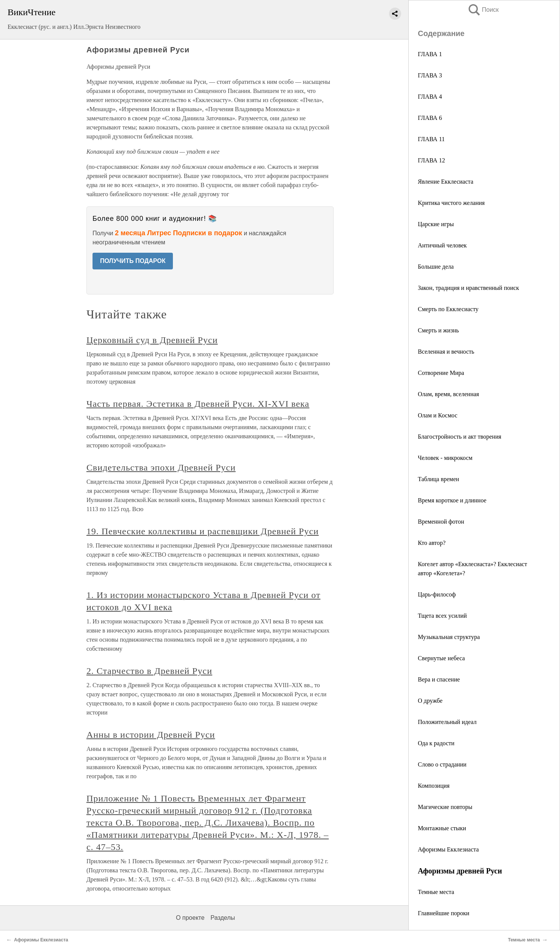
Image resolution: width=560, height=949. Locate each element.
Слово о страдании (442, 764)
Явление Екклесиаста (445, 182)
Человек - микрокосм (445, 458)
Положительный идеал (447, 722)
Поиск (483, 10)
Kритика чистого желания (451, 203)
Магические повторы (445, 807)
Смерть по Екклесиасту (448, 309)
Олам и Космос (438, 415)
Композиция (434, 786)
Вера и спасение (439, 679)
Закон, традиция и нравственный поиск (468, 288)
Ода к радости (436, 743)
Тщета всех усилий (442, 616)
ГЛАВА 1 (430, 54)
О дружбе (430, 701)
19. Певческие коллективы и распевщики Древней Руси (203, 531)
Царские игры (436, 224)
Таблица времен (438, 479)
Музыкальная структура (449, 637)
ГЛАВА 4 (431, 97)
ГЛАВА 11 (431, 139)
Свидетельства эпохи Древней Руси (161, 467)
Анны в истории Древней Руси (151, 735)
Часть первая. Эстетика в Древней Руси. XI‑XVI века (198, 404)
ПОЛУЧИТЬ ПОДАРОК (133, 261)
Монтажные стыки (442, 828)
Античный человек (442, 245)
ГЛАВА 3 (431, 75)
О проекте (190, 918)
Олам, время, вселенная (448, 394)
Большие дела (436, 267)
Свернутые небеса (441, 658)
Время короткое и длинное (452, 500)
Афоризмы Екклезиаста (448, 849)
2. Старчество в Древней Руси (149, 671)
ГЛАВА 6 (431, 118)
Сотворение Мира (441, 373)
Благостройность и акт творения (460, 437)
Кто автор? (432, 543)
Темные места (436, 892)
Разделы (223, 918)
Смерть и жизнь (438, 330)
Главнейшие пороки (444, 913)
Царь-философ (437, 594)
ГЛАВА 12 (431, 160)
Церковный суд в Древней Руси (152, 340)
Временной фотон (441, 522)
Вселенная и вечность (446, 352)
